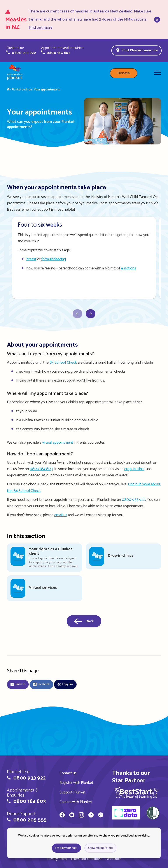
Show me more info (100, 848)
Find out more (41, 28)
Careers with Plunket (76, 802)
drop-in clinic (134, 469)
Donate (124, 73)
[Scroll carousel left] (91, 314)
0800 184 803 (41, 469)
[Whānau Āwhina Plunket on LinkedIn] (91, 816)
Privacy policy (57, 859)
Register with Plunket (76, 783)
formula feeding (54, 259)
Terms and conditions (86, 859)
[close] (157, 20)
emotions (129, 268)
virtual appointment (58, 443)
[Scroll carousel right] (77, 314)
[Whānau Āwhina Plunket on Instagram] (81, 816)
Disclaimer (113, 859)
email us (61, 515)
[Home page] (15, 73)
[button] (21, 50)
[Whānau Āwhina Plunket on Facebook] (62, 816)
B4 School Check (63, 363)
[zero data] (126, 814)
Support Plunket (73, 792)
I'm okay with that (66, 848)
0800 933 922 (134, 500)
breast (31, 259)
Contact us (68, 773)
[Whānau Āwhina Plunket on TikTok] (101, 816)
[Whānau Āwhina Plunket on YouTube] (72, 816)
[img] (136, 793)
